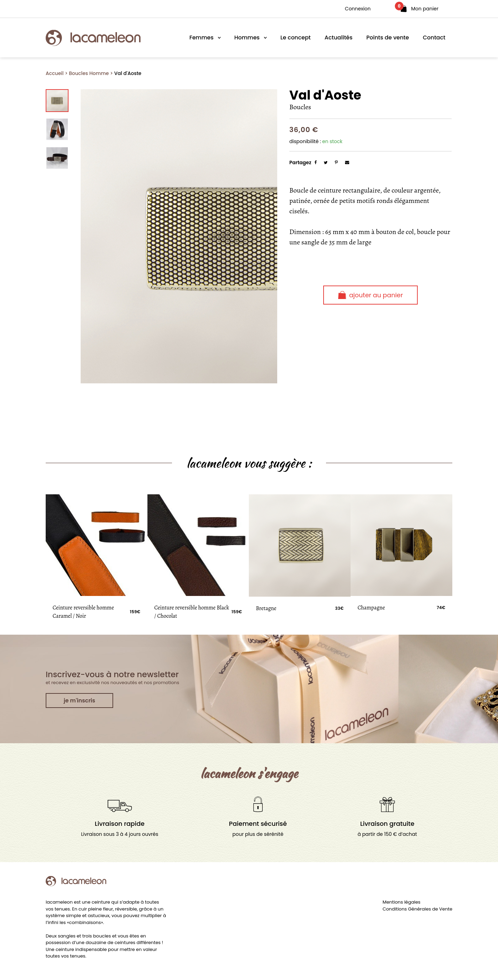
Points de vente (388, 38)
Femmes (201, 38)
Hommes (247, 38)
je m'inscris (79, 701)
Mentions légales (402, 902)
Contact (434, 38)
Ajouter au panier (370, 295)
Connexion (358, 9)
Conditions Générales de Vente (418, 909)
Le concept (296, 38)
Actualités (339, 38)
